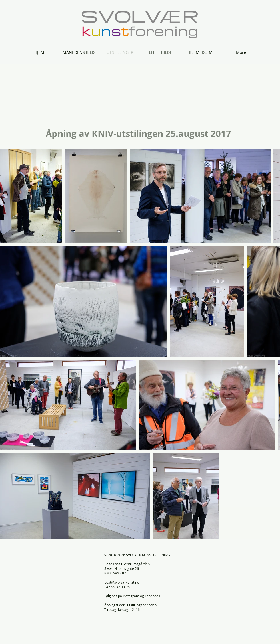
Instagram (131, 596)
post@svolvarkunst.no (122, 582)
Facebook (152, 596)
